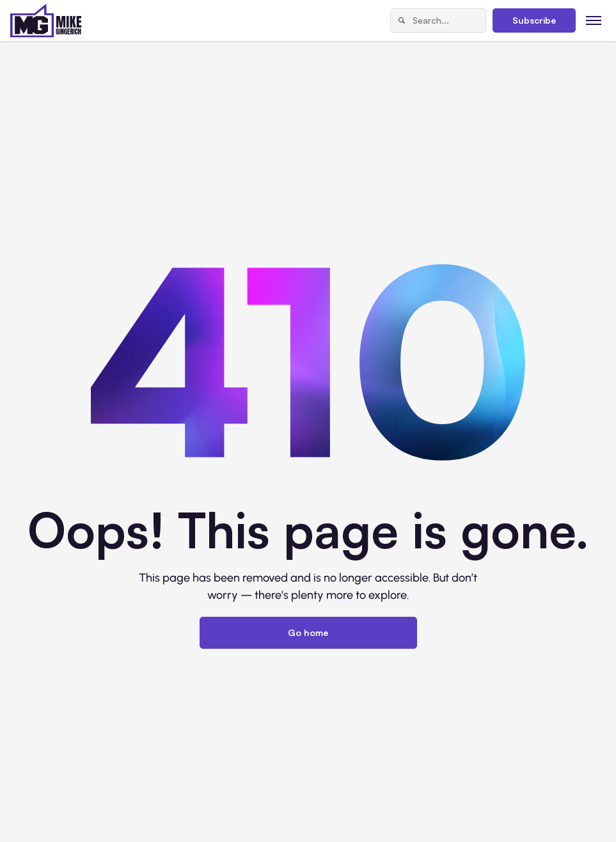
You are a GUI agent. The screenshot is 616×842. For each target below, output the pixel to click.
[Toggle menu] (594, 20)
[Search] (402, 20)
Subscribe (534, 20)
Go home (308, 632)
